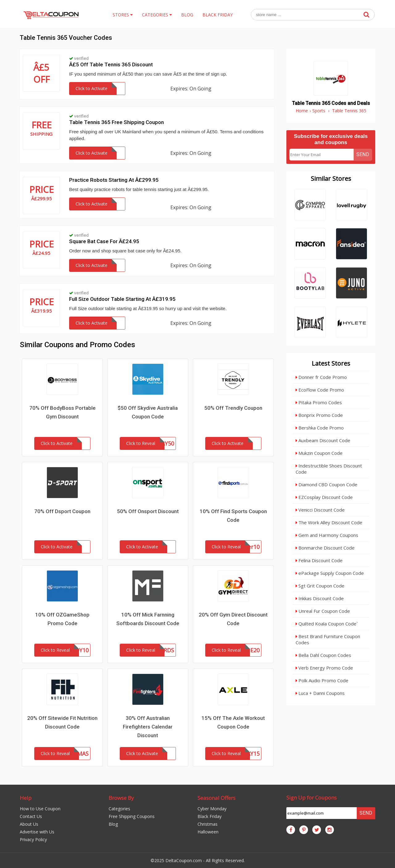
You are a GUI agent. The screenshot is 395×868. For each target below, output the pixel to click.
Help (26, 798)
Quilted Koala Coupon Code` (327, 624)
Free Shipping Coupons (132, 816)
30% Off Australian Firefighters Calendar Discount (148, 727)
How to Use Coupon (40, 809)
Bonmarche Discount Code (325, 548)
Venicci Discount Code (320, 510)
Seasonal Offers (216, 798)
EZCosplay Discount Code (324, 497)
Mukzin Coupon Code (319, 453)
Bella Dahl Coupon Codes (323, 655)
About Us (29, 824)
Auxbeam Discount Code (323, 440)
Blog (113, 824)
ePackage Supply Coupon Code (330, 573)
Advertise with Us (37, 832)
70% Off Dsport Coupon (62, 511)
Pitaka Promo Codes (319, 402)
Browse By (121, 798)
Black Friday (210, 816)
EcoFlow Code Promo (320, 390)
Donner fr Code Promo (321, 377)
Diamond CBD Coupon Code (326, 484)
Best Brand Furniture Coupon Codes (328, 639)
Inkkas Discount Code (320, 598)
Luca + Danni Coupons (320, 693)
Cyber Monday (212, 809)
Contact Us (31, 816)
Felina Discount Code (319, 560)
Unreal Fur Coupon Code (323, 611)
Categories (119, 809)
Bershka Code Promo (320, 428)
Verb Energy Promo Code (324, 668)
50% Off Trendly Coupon (233, 408)
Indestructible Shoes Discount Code (329, 469)
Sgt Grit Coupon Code (320, 586)
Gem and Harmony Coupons (327, 535)
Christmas (208, 824)
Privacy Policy (33, 839)
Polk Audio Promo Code (322, 680)
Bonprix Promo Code (319, 415)
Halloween (208, 832)
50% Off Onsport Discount (148, 511)
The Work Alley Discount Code (329, 522)
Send (363, 154)
